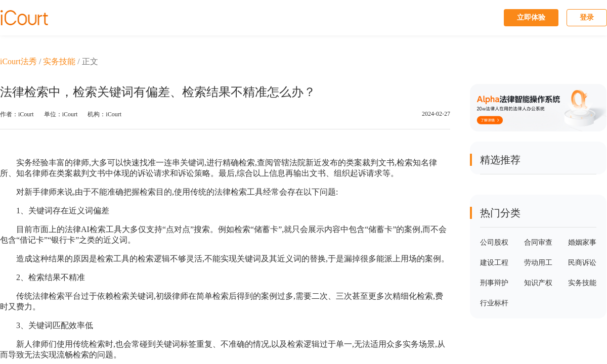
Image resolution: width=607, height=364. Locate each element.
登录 (587, 17)
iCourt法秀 (18, 61)
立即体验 (531, 17)
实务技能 (59, 61)
